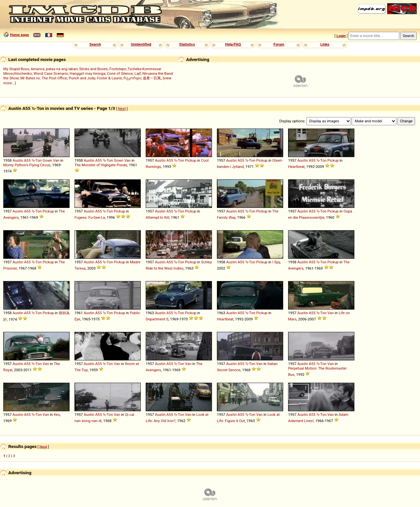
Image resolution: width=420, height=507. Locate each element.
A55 (27, 160)
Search (95, 44)
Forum (279, 44)
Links (325, 44)
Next (122, 109)
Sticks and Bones (93, 69)
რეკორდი (132, 78)
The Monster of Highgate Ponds (101, 165)
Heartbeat (296, 167)
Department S (157, 319)
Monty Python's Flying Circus (27, 165)
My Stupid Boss (16, 69)
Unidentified (141, 44)
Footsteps (118, 69)
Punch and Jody (82, 78)
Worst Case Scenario (51, 73)
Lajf (138, 73)
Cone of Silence (120, 73)
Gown (47, 160)
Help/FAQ (233, 44)
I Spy (276, 262)
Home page (19, 35)
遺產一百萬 (152, 78)
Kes (57, 415)
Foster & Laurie (109, 78)
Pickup (191, 160)
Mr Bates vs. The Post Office (44, 78)
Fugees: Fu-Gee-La (90, 217)
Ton (39, 160)
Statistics (187, 44)
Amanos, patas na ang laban (54, 69)
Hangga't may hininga (87, 73)
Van (56, 160)
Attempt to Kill (157, 217)
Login (341, 36)
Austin (18, 160)
